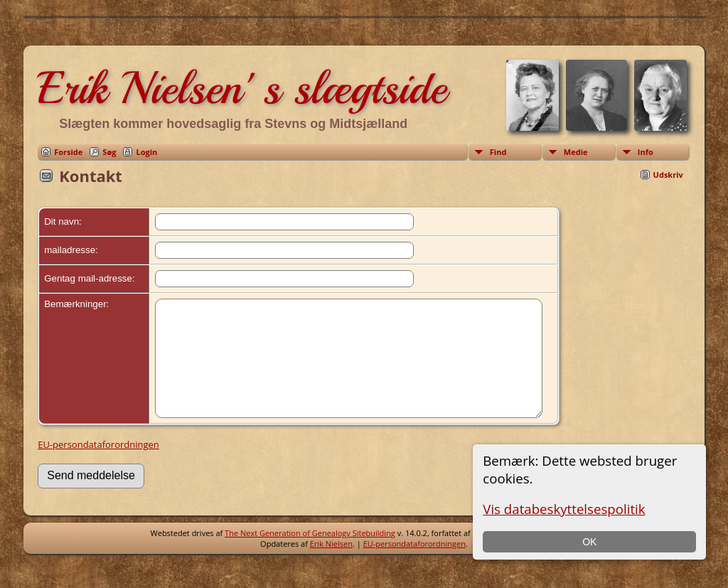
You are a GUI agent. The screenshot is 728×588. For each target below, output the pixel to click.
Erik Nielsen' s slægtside (242, 88)
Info (646, 152)
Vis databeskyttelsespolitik (564, 509)
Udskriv (668, 175)
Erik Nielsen (331, 565)
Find (498, 152)
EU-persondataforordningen (98, 466)
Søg (109, 152)
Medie (576, 152)
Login (146, 152)
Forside (68, 152)
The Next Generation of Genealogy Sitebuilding (310, 554)
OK (589, 542)
